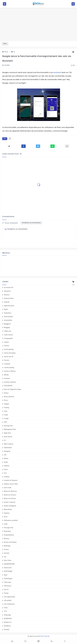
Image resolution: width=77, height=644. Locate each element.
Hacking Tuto (8, 426)
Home (5, 52)
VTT (5, 611)
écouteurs (7, 378)
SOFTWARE (8, 571)
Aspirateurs (8, 313)
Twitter (6, 593)
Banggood (7, 324)
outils (6, 524)
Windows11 (8, 622)
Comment (7, 364)
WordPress (7, 626)
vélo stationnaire (9, 604)
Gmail (6, 415)
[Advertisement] (38, 24)
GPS (5, 422)
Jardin (6, 462)
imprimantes (8, 447)
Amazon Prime (9, 298)
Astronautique (8, 316)
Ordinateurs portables (11, 520)
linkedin (6, 466)
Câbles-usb (7, 331)
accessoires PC (9, 287)
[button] (24, 146)
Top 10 (6, 589)
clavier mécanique (10, 353)
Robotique (7, 546)
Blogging (7, 327)
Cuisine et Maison (10, 371)
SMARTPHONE (9, 564)
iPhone (6, 458)
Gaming (6, 407)
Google (6, 418)
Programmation (9, 535)
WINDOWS (8, 619)
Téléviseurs (8, 586)
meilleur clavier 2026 (11, 484)
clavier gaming (9, 349)
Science (6, 549)
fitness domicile (9, 397)
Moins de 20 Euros (10, 495)
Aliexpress (7, 291)
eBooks (6, 375)
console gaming (9, 367)
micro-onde (8, 488)
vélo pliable (8, 600)
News (6, 517)
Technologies (8, 578)
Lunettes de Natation (11, 480)
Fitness (6, 393)
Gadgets (6, 404)
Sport (6, 575)
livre (5, 473)
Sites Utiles (8, 560)
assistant (57, 73)
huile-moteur (8, 437)
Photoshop (7, 531)
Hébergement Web (10, 429)
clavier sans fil (9, 357)
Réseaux (7, 538)
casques (6, 342)
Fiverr (6, 400)
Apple (6, 309)
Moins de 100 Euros (10, 491)
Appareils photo (9, 306)
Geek (6, 411)
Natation (7, 513)
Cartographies (8, 338)
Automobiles (8, 320)
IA (13, 52)
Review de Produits (10, 542)
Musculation (8, 509)
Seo (5, 557)
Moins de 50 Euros (10, 498)
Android (7, 302)
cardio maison (8, 335)
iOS (5, 455)
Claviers (7, 360)
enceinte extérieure (10, 382)
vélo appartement (9, 597)
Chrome (6, 346)
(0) (73, 66)
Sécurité (6, 553)
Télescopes (7, 582)
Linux (6, 469)
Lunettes (7, 477)
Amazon (7, 295)
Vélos (6, 608)
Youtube (7, 629)
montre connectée (10, 502)
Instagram (7, 451)
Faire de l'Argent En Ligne (12, 389)
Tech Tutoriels (45, 636)
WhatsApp (7, 615)
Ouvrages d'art (9, 528)
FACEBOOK (8, 386)
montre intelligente (10, 506)
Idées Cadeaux (9, 444)
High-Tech (7, 433)
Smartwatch (8, 568)
